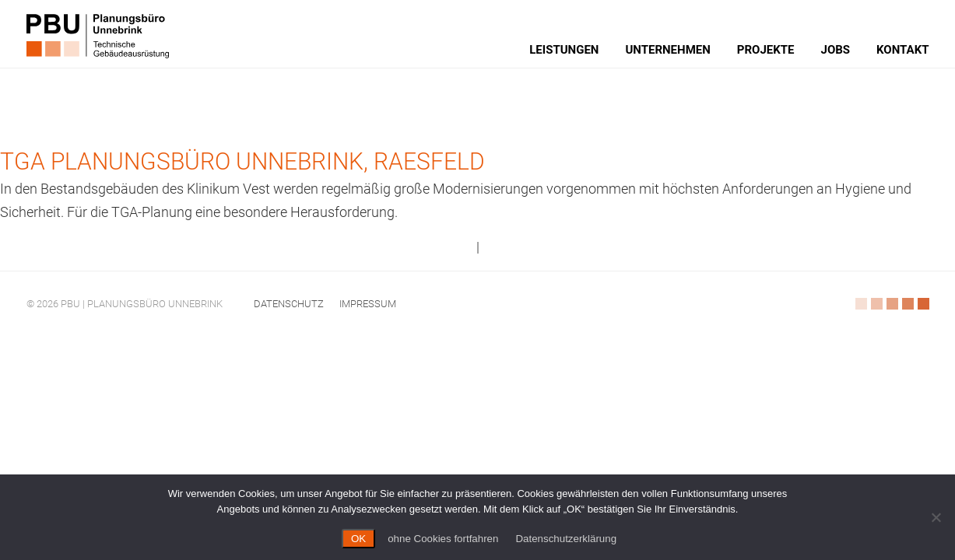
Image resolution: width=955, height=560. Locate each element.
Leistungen (564, 50)
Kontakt (902, 50)
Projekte (766, 50)
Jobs (836, 50)
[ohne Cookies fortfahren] (936, 517)
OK (358, 539)
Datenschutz (289, 304)
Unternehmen (667, 50)
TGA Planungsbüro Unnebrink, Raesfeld (242, 161)
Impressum (368, 304)
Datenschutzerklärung (566, 539)
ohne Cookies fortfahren (443, 539)
